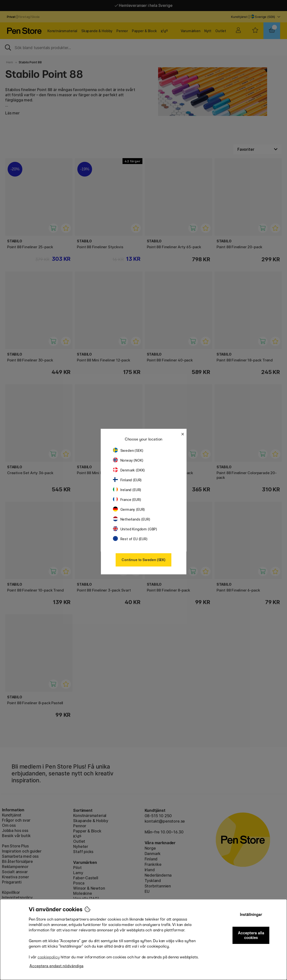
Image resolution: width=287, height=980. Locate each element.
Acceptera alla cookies (251, 935)
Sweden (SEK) (128, 450)
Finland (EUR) (127, 480)
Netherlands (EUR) (132, 519)
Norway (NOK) (128, 460)
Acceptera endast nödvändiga (56, 966)
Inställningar (251, 915)
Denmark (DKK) (129, 470)
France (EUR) (127, 500)
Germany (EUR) (129, 509)
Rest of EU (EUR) (130, 539)
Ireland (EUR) (127, 490)
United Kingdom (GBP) (135, 529)
